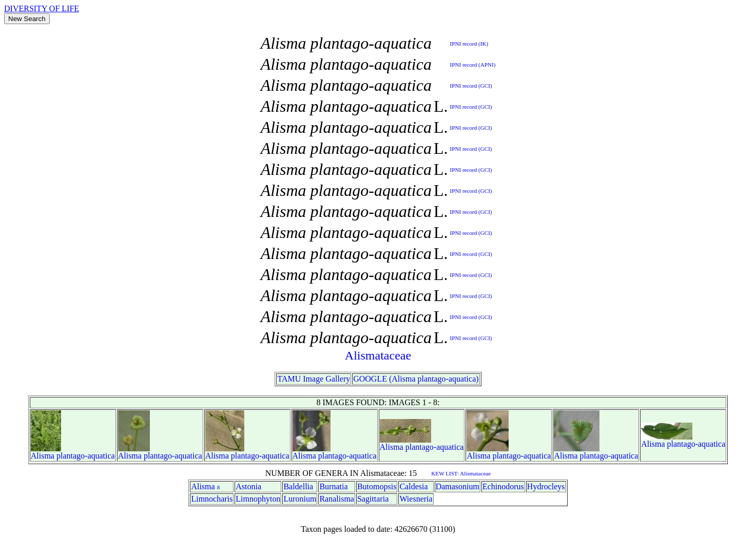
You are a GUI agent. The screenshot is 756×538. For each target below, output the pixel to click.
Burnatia (333, 486)
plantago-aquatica (86, 456)
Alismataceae (378, 355)
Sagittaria (373, 499)
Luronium (300, 499)
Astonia (248, 486)
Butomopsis (377, 486)
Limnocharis (212, 499)
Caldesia (413, 486)
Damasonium (458, 486)
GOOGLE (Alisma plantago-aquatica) (416, 379)
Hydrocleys (546, 486)
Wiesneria (416, 499)
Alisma (43, 456)
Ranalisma (337, 499)
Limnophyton (258, 499)
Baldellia (298, 486)
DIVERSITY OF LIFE (42, 8)
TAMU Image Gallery (314, 379)
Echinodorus (503, 486)
